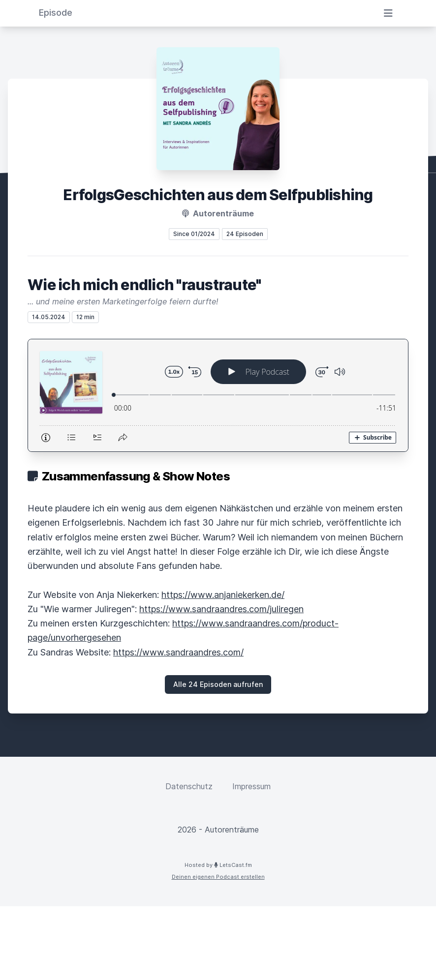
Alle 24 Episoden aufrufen (218, 684)
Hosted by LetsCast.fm (218, 865)
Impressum (251, 786)
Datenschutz (189, 786)
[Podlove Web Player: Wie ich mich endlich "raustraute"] (218, 395)
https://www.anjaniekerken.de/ (223, 595)
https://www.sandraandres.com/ (178, 652)
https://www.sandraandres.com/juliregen (221, 609)
